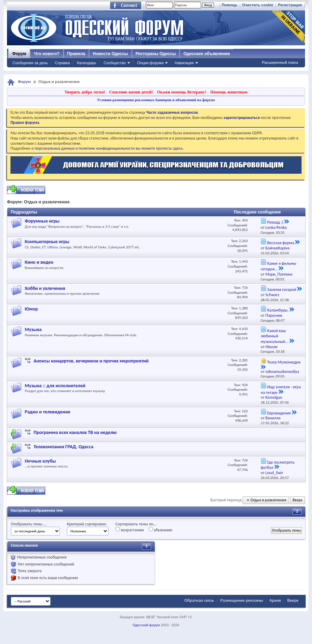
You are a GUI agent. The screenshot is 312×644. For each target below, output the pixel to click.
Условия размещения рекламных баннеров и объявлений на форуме (156, 100)
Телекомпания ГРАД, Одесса (63, 447)
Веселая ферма (280, 243)
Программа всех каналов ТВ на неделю (75, 432)
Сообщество (115, 63)
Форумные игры (42, 221)
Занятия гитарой (281, 290)
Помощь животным (229, 92)
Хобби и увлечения (45, 288)
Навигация (184, 63)
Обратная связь (199, 600)
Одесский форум (146, 625)
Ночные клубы (40, 461)
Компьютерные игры (47, 242)
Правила (76, 54)
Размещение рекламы (242, 600)
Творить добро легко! (85, 92)
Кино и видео (39, 262)
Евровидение (279, 413)
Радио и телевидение (48, 412)
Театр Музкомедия (284, 362)
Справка (62, 63)
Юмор (31, 309)
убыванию (161, 530)
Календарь (86, 63)
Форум (19, 54)
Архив (275, 600)
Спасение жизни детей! (131, 92)
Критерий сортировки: (87, 524)
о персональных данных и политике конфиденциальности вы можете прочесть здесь (107, 148)
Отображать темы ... (29, 524)
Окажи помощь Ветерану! (181, 92)
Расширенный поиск (280, 62)
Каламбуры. (278, 310)
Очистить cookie (258, 5)
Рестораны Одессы (156, 54)
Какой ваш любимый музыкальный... (275, 336)
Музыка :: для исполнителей (55, 386)
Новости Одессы (110, 54)
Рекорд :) (275, 222)
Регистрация (290, 5)
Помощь (230, 5)
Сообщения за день (30, 63)
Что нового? (47, 54)
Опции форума (150, 63)
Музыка (33, 330)
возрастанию (130, 530)
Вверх (297, 500)
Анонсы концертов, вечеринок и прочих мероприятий (91, 361)
